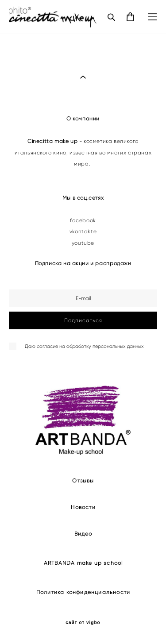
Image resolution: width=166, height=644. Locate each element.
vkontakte (83, 231)
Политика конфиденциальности (83, 592)
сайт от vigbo (83, 623)
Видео (83, 534)
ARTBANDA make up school (83, 563)
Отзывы (83, 480)
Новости (83, 507)
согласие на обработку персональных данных (90, 346)
